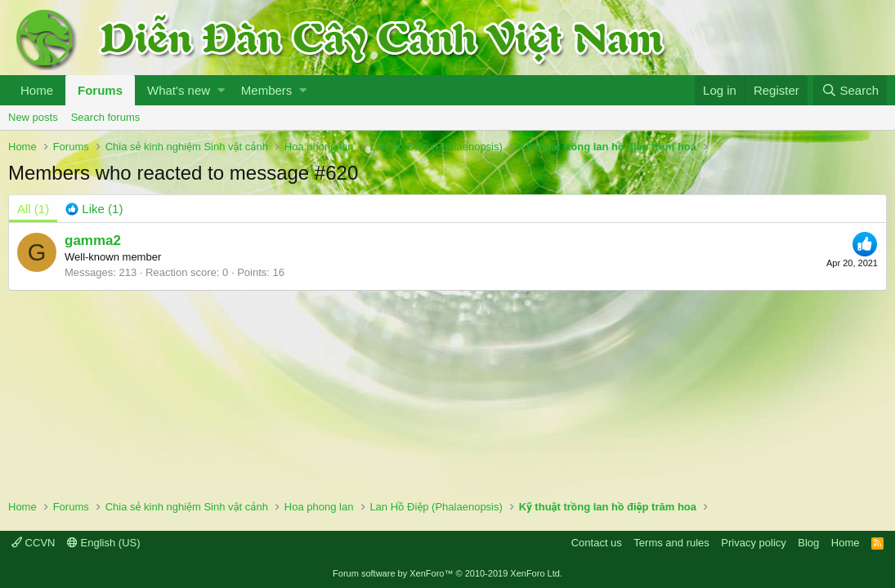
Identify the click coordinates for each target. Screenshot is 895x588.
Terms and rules (671, 543)
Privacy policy (753, 543)
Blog (808, 543)
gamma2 (93, 241)
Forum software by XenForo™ (447, 573)
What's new (179, 90)
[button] (221, 90)
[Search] (850, 90)
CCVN (33, 543)
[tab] (94, 209)
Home (37, 90)
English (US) (104, 543)
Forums (100, 90)
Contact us (597, 543)
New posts (33, 117)
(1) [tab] (33, 209)
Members (267, 90)
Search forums (106, 117)
